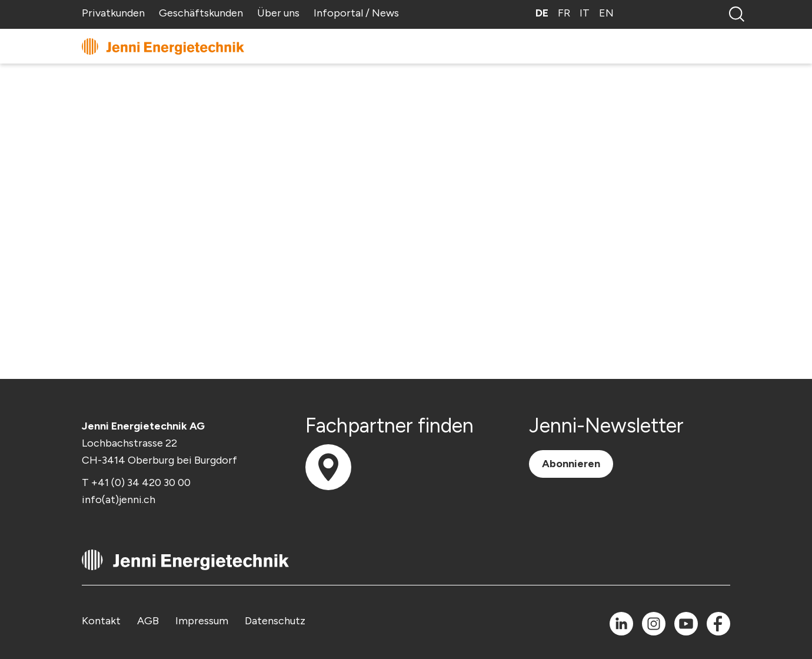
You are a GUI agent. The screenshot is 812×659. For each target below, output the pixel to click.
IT (585, 13)
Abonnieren (571, 464)
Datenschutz (275, 621)
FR (564, 13)
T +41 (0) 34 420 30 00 (136, 482)
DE (542, 13)
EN (606, 13)
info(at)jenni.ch (119, 500)
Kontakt (101, 621)
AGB (148, 621)
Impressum (202, 621)
